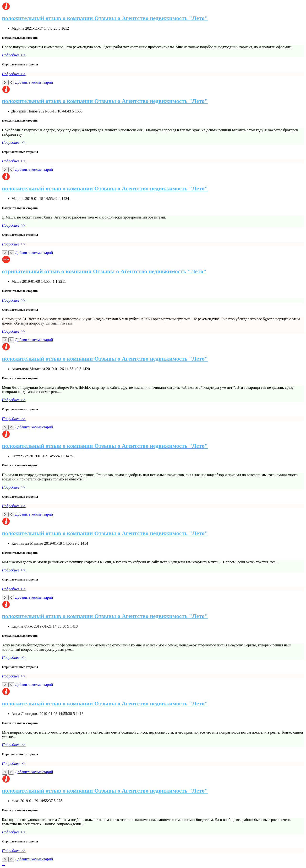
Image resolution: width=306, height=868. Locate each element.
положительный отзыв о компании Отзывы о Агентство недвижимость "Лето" (105, 18)
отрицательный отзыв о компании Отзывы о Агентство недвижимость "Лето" (104, 271)
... (3, 864)
